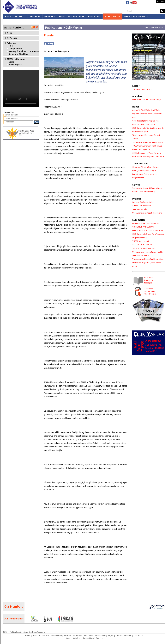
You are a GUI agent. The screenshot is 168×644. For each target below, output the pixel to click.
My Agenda (12, 38)
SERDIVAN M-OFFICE (141, 255)
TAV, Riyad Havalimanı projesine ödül (148, 142)
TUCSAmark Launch (141, 241)
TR (158, 2)
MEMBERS (50, 17)
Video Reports (15, 65)
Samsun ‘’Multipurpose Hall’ (144, 248)
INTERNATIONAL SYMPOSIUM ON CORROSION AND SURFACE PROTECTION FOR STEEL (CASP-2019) (148, 227)
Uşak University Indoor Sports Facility (148, 252)
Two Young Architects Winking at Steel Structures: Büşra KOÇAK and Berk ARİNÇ (148, 263)
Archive (99, 638)
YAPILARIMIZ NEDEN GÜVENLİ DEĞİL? (147, 100)
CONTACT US (131, 22)
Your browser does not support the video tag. (21, 89)
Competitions (15, 49)
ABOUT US (20, 17)
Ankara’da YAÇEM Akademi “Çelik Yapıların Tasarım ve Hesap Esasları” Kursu (147, 114)
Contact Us (138, 635)
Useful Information (124, 635)
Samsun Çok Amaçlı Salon (143, 202)
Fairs (11, 46)
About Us (36, 635)
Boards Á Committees (73, 635)
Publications (100, 635)
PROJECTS (35, 17)
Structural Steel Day (18, 54)
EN (162, 2)
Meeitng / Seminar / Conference (24, 51)
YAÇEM (111, 635)
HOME (8, 17)
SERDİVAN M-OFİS (140, 209)
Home (28, 635)
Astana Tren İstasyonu (142, 206)
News (10, 33)
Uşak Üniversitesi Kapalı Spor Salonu (147, 213)
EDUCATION (94, 17)
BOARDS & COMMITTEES (71, 17)
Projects (46, 635)
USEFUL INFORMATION (136, 17)
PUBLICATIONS (112, 17)
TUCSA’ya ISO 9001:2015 (142, 89)
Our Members (14, 606)
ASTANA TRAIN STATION (142, 245)
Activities (76, 638)
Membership (57, 635)
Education (89, 635)
